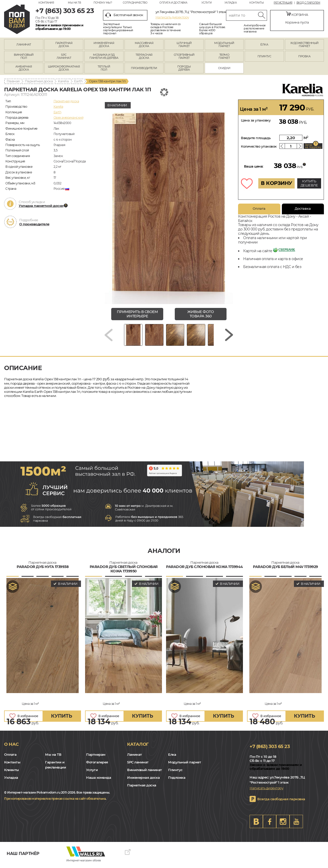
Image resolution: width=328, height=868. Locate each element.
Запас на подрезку (313, 146)
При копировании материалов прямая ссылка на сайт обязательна (55, 801)
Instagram (283, 824)
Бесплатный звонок (124, 15)
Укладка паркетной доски (41, 206)
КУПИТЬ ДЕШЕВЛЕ (309, 183)
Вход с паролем (308, 3)
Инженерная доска (143, 780)
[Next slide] (229, 336)
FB (270, 824)
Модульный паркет (184, 765)
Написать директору (172, 17)
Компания (46, 3)
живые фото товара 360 (201, 314)
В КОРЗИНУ (276, 183)
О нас (11, 747)
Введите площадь (256, 138)
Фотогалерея (97, 765)
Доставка (303, 208)
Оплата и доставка (173, 3)
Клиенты (12, 772)
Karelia (63, 81)
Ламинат (135, 757)
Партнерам (96, 757)
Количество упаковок (259, 146)
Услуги (207, 3)
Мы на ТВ (74, 3)
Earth (78, 81)
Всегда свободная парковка (281, 802)
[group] (169, 202)
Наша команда (99, 780)
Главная (13, 81)
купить (61, 719)
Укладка (231, 3)
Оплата (259, 208)
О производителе (34, 224)
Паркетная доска (39, 81)
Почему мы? (103, 3)
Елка (172, 757)
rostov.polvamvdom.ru (17, 19)
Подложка (177, 780)
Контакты (257, 3)
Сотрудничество (135, 3)
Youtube (296, 824)
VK (256, 824)
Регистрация (283, 3)
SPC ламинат (138, 765)
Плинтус (175, 772)
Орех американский (69, 118)
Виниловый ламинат (145, 772)
